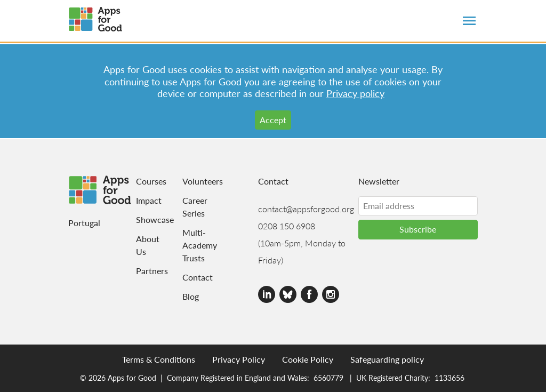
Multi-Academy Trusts (194, 245)
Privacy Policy (239, 359)
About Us (142, 245)
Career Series (194, 207)
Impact (142, 200)
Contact (194, 277)
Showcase (142, 219)
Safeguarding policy (387, 359)
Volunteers (194, 181)
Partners (142, 271)
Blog (191, 296)
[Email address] (418, 206)
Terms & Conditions (159, 359)
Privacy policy (355, 93)
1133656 (449, 378)
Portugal (84, 223)
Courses (142, 181)
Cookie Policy (308, 359)
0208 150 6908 (287, 226)
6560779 (328, 378)
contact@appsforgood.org (306, 209)
